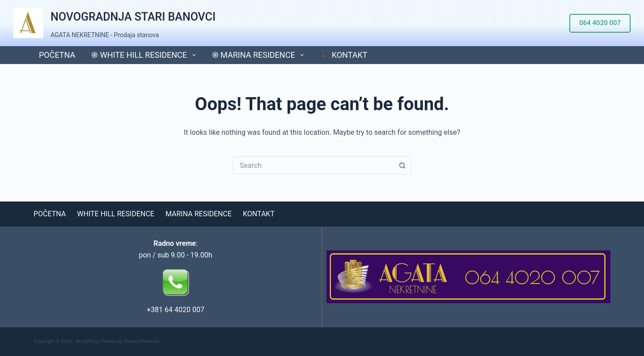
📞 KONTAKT (343, 55)
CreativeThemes (141, 341)
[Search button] (402, 165)
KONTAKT (259, 214)
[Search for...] (313, 165)
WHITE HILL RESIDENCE (116, 214)
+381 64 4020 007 (176, 310)
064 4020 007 (600, 23)
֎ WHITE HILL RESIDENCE (145, 55)
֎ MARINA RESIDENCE (260, 55)
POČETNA (57, 55)
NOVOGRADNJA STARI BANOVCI (133, 17)
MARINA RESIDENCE (199, 214)
